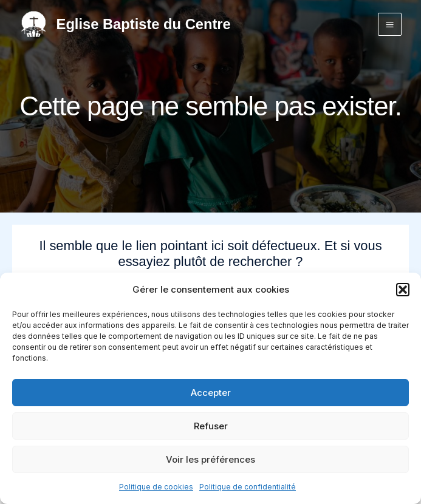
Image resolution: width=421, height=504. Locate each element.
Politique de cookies (156, 487)
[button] (403, 290)
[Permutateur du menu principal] (390, 25)
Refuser (211, 426)
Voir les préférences (211, 459)
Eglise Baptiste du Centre (144, 24)
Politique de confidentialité (248, 487)
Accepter (211, 393)
